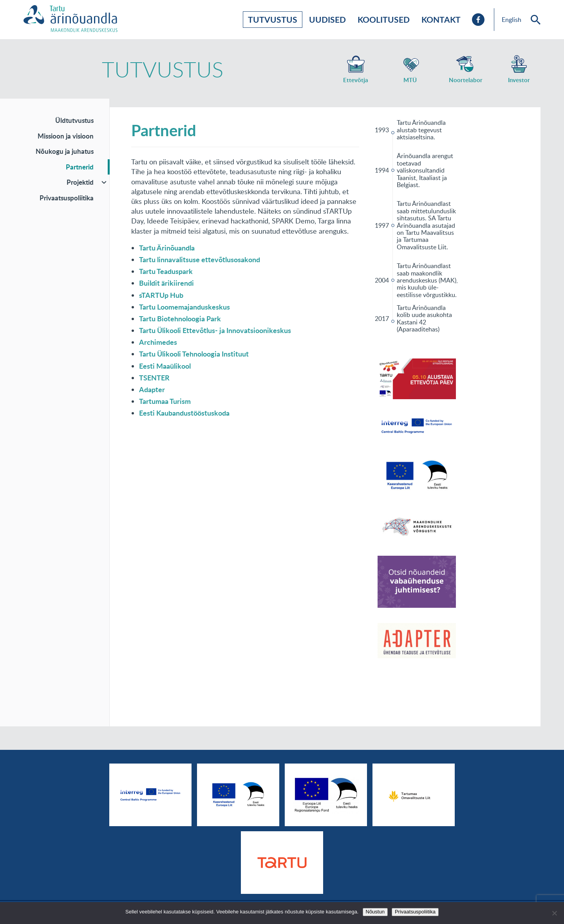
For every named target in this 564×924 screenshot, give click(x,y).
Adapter (152, 389)
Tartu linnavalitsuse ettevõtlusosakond (200, 259)
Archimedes (158, 342)
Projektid (80, 182)
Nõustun (375, 912)
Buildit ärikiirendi (166, 283)
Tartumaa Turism (165, 401)
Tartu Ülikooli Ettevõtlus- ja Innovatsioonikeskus (215, 330)
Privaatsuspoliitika (67, 198)
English (512, 20)
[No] (554, 913)
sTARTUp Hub (161, 295)
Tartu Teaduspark (166, 271)
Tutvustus (273, 19)
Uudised (327, 19)
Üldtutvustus (74, 120)
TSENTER (154, 378)
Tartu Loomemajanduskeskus (184, 307)
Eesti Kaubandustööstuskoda (184, 413)
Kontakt (441, 19)
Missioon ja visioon (66, 136)
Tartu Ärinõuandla (167, 248)
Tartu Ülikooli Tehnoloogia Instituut (194, 354)
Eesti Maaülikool (165, 366)
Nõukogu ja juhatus (65, 151)
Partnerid (80, 167)
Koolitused (384, 19)
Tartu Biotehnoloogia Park (180, 319)
